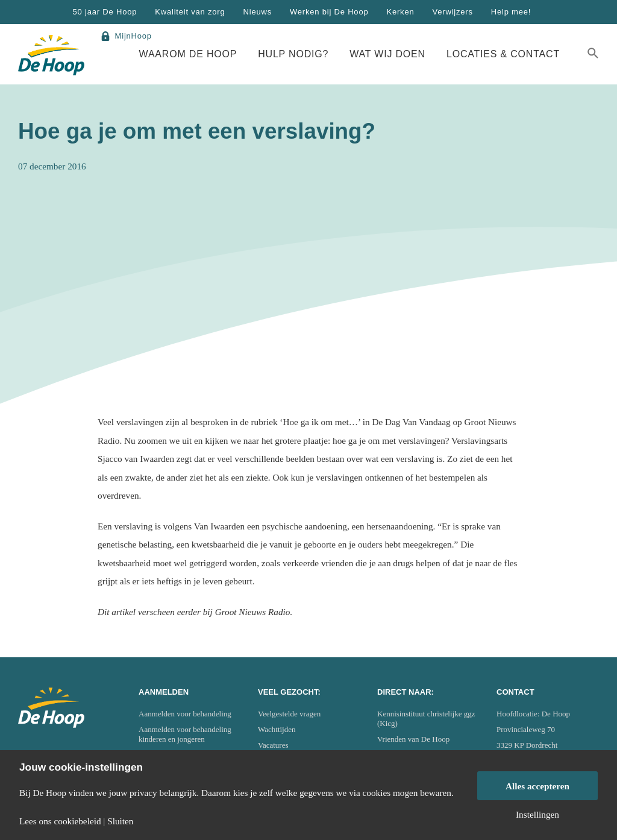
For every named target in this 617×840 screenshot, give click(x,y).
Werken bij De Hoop (329, 12)
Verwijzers (452, 12)
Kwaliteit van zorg (190, 12)
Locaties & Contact (503, 54)
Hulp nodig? (293, 54)
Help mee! (511, 12)
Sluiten (120, 821)
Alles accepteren (537, 786)
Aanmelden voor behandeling (185, 714)
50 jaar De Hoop (105, 12)
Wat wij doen (387, 54)
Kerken (400, 12)
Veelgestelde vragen (289, 714)
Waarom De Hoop (188, 54)
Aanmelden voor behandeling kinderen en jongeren (185, 734)
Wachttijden (277, 729)
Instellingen (537, 814)
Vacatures (273, 745)
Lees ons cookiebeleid (60, 821)
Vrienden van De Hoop (413, 739)
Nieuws (258, 12)
